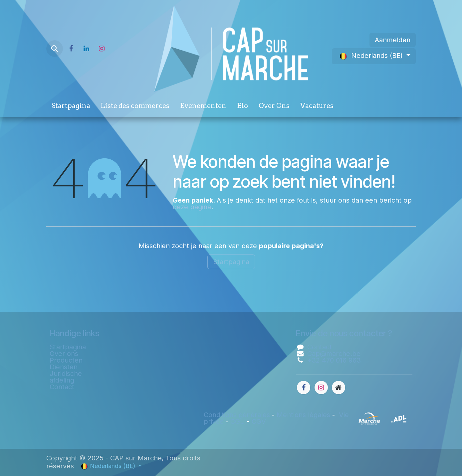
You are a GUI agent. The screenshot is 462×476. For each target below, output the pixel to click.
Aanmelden (393, 40)
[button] (55, 49)
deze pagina (192, 207)
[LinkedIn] (86, 49)
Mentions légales (303, 415)
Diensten (64, 367)
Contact (62, 387)
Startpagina (231, 262)
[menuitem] (71, 107)
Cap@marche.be (334, 354)
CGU (238, 421)
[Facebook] (71, 49)
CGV (259, 421)
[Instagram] (102, 49)
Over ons (64, 354)
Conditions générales (237, 415)
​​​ (353, 418)
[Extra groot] (339, 388)
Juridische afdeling (66, 377)
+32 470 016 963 (334, 360)
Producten (66, 360)
